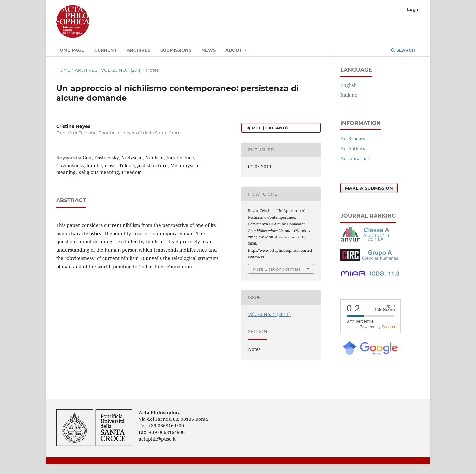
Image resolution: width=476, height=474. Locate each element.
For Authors (353, 148)
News (208, 50)
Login (413, 9)
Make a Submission (369, 188)
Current (105, 50)
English (349, 85)
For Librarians (355, 158)
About (234, 50)
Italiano (349, 95)
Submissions (176, 50)
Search (403, 50)
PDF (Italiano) (269, 128)
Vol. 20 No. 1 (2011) (121, 70)
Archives (139, 50)
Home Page (70, 50)
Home (63, 70)
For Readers (353, 138)
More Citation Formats (277, 269)
